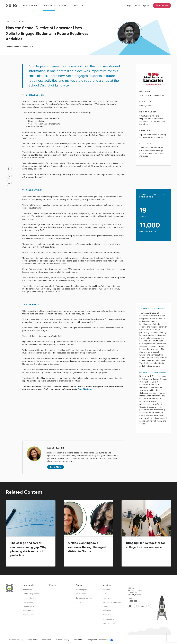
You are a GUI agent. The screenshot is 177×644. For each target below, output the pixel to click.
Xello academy (82, 594)
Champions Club (109, 623)
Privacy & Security (62, 640)
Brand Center (108, 615)
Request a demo (29, 615)
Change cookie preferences (100, 640)
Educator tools (28, 602)
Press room (107, 611)
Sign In (146, 5)
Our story (106, 590)
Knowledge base (82, 590)
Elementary (27, 590)
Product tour (28, 611)
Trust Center (78, 640)
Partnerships (107, 598)
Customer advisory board (112, 602)
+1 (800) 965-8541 (134, 601)
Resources (49, 6)
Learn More (56, 467)
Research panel (109, 619)
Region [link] (130, 5)
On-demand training (84, 598)
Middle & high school (31, 594)
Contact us (80, 602)
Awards (105, 594)
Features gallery (29, 606)
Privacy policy (32, 640)
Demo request (162, 5)
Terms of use (46, 640)
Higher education (30, 598)
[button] (133, 6)
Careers (106, 606)
